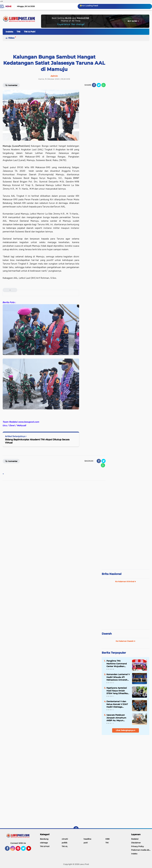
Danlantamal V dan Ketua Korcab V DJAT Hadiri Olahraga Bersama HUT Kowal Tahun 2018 (117, 704)
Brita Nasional (112, 574)
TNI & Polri (30, 32)
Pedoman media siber (141, 850)
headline (87, 839)
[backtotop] (76, 829)
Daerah (107, 634)
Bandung (44, 839)
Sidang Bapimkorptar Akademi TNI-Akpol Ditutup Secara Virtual (37, 441)
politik (65, 843)
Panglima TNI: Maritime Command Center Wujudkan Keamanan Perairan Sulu (117, 664)
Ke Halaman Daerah (126, 641)
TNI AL (65, 846)
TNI (19, 32)
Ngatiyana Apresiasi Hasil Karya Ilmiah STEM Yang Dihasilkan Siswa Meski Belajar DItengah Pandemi (118, 691)
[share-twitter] (99, 85)
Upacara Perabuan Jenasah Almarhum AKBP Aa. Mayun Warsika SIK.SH (116, 718)
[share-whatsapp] (104, 85)
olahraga (44, 843)
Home (8, 6)
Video (11, 38)
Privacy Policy (137, 846)
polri (86, 843)
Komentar (11, 85)
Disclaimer (136, 843)
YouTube (31, 850)
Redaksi (135, 839)
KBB (107, 839)
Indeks (9, 32)
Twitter (25, 850)
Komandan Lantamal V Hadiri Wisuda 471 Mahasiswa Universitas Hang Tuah (118, 677)
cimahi (65, 839)
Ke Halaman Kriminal (126, 581)
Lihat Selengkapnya (126, 730)
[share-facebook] (94, 85)
